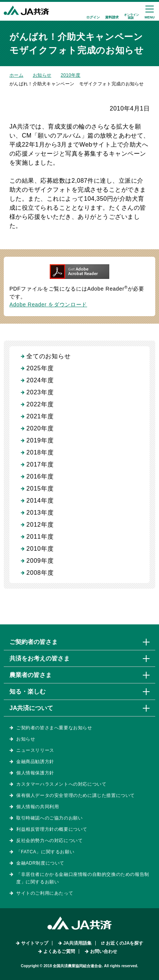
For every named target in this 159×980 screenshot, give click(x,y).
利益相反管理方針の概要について (52, 829)
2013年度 (40, 513)
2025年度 (40, 368)
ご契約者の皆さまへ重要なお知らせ (54, 728)
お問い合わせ (104, 951)
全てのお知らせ (49, 356)
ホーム (16, 75)
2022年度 (40, 404)
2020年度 (40, 428)
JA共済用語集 (77, 943)
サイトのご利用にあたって (45, 893)
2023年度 (40, 392)
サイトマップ (35, 943)
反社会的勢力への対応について (49, 841)
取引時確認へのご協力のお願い (49, 818)
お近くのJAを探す (125, 943)
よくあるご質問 (59, 951)
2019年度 (40, 440)
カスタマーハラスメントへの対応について (61, 784)
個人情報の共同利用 (37, 807)
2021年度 (40, 416)
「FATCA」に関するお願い (45, 852)
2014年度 (40, 501)
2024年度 (40, 380)
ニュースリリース (35, 750)
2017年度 (40, 464)
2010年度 (71, 75)
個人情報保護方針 (35, 773)
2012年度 (40, 525)
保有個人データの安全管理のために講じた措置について (76, 795)
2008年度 (40, 573)
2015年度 (40, 488)
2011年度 (40, 537)
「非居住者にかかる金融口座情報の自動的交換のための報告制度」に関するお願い (83, 878)
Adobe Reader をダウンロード (48, 304)
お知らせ (42, 75)
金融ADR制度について (40, 863)
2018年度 (40, 452)
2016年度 (40, 476)
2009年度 (40, 561)
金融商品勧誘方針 (35, 762)
